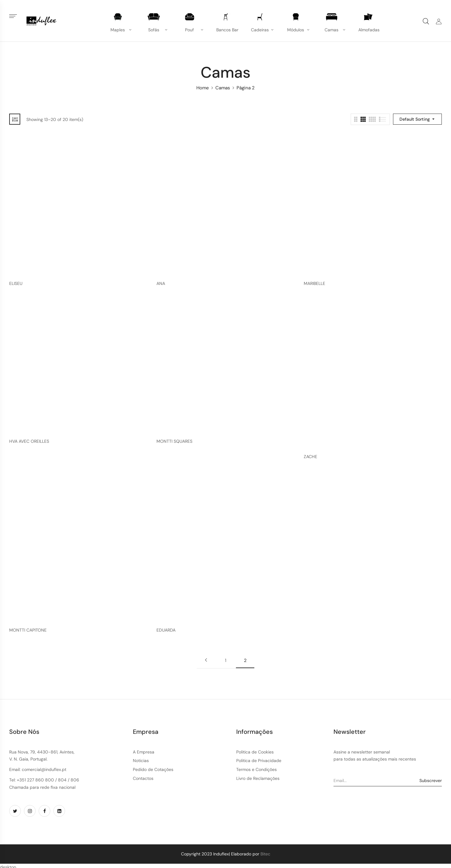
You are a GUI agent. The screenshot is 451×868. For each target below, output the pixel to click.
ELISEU (16, 284)
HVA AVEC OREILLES (29, 441)
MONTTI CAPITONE (28, 630)
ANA (161, 284)
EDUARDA (166, 630)
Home (203, 88)
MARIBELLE (314, 284)
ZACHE (310, 457)
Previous (206, 660)
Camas (223, 88)
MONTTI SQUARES (174, 441)
